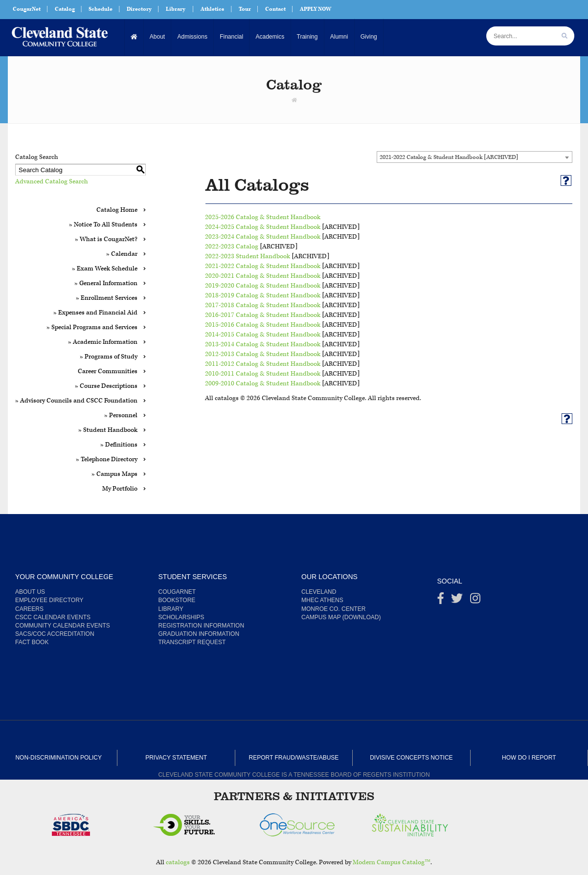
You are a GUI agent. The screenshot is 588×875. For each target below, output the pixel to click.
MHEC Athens (322, 600)
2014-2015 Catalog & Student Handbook (263, 335)
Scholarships (181, 617)
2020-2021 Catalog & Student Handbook (263, 276)
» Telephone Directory (107, 460)
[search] (565, 36)
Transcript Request (192, 642)
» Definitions (119, 445)
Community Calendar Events (63, 626)
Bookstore (177, 600)
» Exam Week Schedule (105, 269)
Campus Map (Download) (341, 617)
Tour (245, 9)
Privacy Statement (176, 758)
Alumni (338, 37)
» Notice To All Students (103, 225)
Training (306, 37)
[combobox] (475, 157)
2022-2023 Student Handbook (248, 257)
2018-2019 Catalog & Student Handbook (263, 296)
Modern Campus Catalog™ (392, 863)
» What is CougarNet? (106, 239)
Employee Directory (49, 600)
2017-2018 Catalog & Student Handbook (263, 305)
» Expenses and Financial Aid (95, 313)
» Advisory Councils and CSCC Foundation (76, 401)
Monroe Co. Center (333, 609)
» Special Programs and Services (92, 327)
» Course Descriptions (106, 386)
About (157, 37)
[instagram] (475, 601)
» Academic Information (103, 342)
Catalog (65, 9)
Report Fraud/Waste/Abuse (294, 758)
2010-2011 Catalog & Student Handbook (263, 374)
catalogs (178, 863)
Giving (368, 37)
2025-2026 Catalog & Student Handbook (263, 217)
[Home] (134, 37)
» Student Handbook (108, 430)
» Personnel (121, 415)
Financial (231, 37)
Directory (139, 9)
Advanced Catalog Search (52, 182)
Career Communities (108, 371)
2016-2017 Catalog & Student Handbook (263, 315)
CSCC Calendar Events (53, 617)
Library (176, 9)
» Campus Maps (114, 474)
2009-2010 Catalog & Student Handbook (263, 384)
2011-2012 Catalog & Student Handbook (263, 364)
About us (30, 592)
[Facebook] (441, 601)
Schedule (101, 9)
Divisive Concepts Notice (411, 758)
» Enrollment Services (107, 298)
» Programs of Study (109, 357)
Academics (269, 37)
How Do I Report (529, 758)
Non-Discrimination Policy (58, 758)
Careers (29, 609)
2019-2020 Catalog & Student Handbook (263, 286)
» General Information (106, 283)
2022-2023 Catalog (232, 247)
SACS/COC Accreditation (55, 634)
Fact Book (32, 642)
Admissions (192, 37)
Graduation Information (199, 634)
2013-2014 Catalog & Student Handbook (263, 345)
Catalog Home (117, 210)
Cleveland (319, 592)
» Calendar (122, 254)
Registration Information (202, 626)
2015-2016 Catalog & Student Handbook (263, 325)
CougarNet (27, 9)
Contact (275, 9)
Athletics (212, 9)
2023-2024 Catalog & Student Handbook (263, 237)
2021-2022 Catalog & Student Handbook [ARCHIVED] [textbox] (449, 157)
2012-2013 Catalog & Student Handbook (263, 354)
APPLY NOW (316, 9)
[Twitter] (457, 601)
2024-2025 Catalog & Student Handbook (263, 227)
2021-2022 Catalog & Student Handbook (263, 266)
